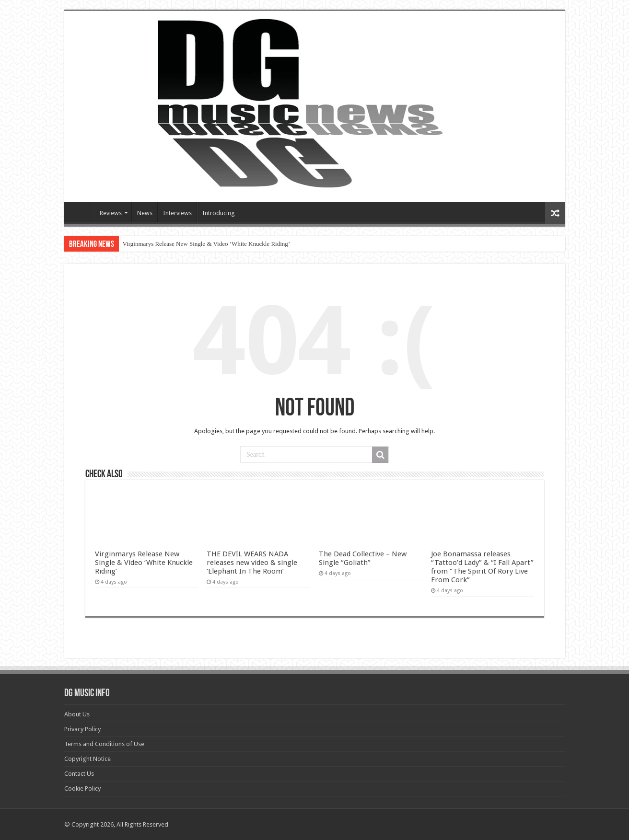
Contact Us (79, 774)
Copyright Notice (87, 759)
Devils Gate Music (82, 212)
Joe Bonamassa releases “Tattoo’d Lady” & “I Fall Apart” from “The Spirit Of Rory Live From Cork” (482, 567)
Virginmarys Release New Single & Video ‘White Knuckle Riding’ (207, 244)
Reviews (111, 213)
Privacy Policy (82, 729)
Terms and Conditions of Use (104, 744)
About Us (77, 714)
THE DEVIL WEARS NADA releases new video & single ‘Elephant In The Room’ (252, 563)
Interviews (177, 213)
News (145, 213)
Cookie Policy (82, 788)
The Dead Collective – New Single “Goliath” (363, 558)
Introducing (219, 213)
